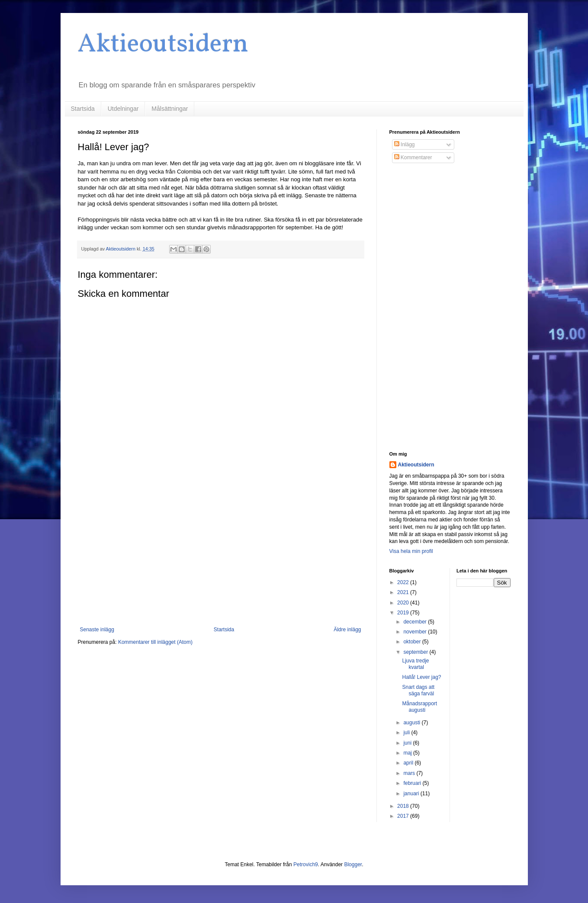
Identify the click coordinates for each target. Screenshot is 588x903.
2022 (404, 582)
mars (410, 773)
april (409, 763)
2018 (404, 806)
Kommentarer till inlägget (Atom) (155, 642)
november (416, 632)
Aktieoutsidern (163, 45)
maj (408, 753)
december (416, 622)
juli (407, 733)
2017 (404, 816)
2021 (404, 592)
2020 (404, 603)
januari (412, 794)
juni (408, 743)
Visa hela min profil (411, 551)
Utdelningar (123, 109)
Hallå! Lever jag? (421, 677)
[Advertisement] (221, 555)
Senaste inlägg (97, 630)
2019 (404, 613)
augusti (412, 723)
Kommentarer (413, 157)
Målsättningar (170, 109)
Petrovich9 (306, 864)
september (416, 652)
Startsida (83, 109)
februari (413, 783)
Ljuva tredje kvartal (415, 664)
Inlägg (405, 145)
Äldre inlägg (347, 630)
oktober (413, 642)
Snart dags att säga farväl (418, 690)
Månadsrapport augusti (419, 707)
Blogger (353, 864)
